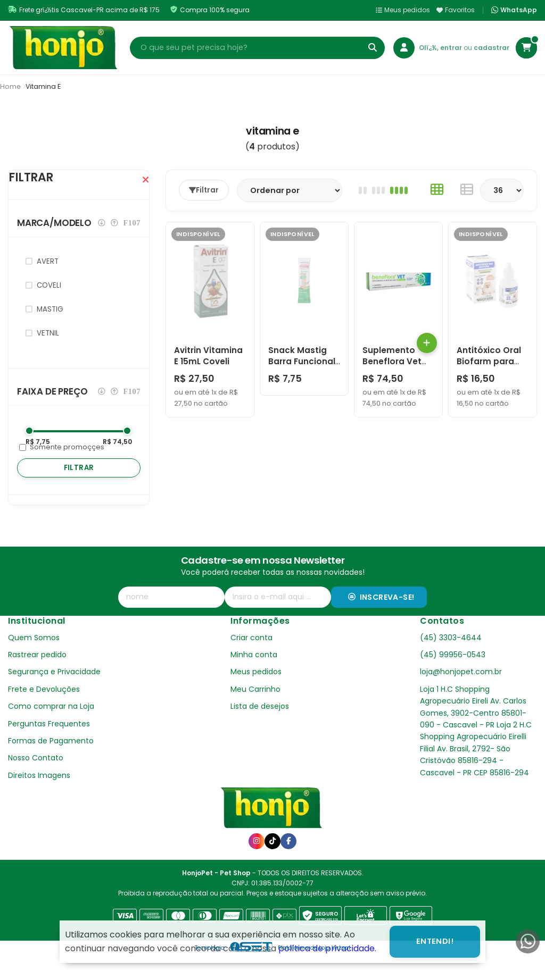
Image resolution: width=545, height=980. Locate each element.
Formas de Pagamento (51, 762)
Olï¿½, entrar (441, 48)
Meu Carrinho (255, 710)
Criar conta (251, 659)
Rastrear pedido (37, 676)
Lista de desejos (260, 727)
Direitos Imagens (39, 797)
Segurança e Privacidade (54, 693)
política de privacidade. (327, 948)
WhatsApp (514, 10)
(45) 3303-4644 (451, 659)
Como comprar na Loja (51, 727)
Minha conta (254, 676)
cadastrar (492, 48)
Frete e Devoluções (44, 710)
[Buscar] (373, 48)
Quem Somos (34, 659)
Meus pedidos (403, 10)
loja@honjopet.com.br (461, 693)
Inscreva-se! (381, 618)
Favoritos (456, 10)
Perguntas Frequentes (49, 745)
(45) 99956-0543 (453, 676)
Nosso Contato (36, 779)
